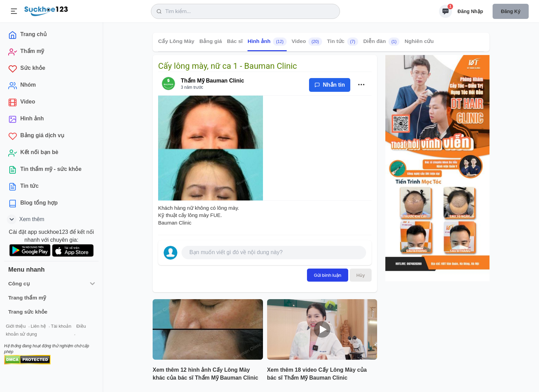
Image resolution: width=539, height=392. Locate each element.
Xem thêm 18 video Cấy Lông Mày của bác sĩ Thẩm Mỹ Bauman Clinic (317, 374)
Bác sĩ (235, 41)
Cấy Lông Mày (176, 41)
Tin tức (343, 42)
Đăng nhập (470, 11)
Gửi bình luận (328, 275)
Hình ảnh (267, 42)
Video (307, 42)
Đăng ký (511, 11)
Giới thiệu (16, 326)
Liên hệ (38, 326)
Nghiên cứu (419, 41)
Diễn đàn (382, 42)
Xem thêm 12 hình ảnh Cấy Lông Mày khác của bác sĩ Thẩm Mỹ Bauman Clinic (205, 374)
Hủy (361, 275)
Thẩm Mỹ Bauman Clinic (212, 81)
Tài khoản (61, 326)
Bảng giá (211, 41)
